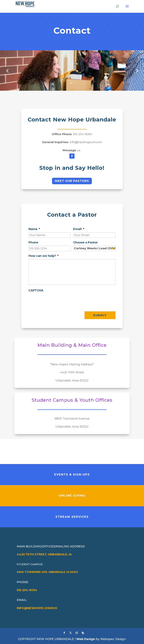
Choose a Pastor (85, 242)
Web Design (86, 639)
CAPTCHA (36, 290)
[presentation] (53, 300)
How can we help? (44, 256)
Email (79, 229)
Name (34, 229)
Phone (33, 242)
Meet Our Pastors (72, 181)
